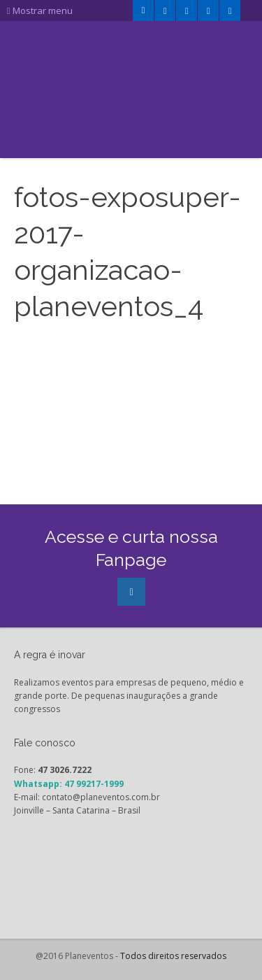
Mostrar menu (40, 10)
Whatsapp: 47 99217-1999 (69, 784)
